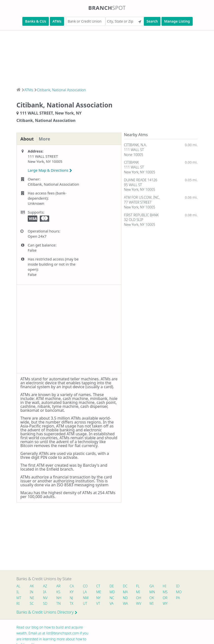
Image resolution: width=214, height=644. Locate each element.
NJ (71, 598)
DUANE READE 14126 (141, 180)
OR (165, 598)
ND (125, 598)
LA (85, 592)
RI (18, 603)
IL (18, 592)
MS (165, 592)
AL (18, 586)
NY (98, 598)
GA (152, 586)
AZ (45, 586)
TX (72, 603)
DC (125, 586)
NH (59, 598)
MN (152, 592)
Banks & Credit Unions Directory (47, 612)
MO (178, 592)
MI (138, 592)
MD (112, 592)
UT (85, 603)
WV (139, 603)
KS (58, 592)
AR (59, 586)
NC (112, 598)
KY (72, 592)
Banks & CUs (35, 21)
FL (138, 586)
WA (125, 603)
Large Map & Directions (50, 170)
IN (32, 592)
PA (178, 598)
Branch (107, 8)
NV (45, 598)
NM (85, 598)
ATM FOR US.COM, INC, (142, 197)
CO (85, 586)
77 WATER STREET (138, 202)
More (45, 139)
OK (152, 598)
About (27, 139)
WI (152, 603)
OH (139, 598)
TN (59, 603)
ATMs (57, 21)
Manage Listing (177, 21)
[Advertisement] (107, 57)
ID (178, 586)
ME (99, 592)
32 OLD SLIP (134, 220)
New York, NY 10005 (140, 172)
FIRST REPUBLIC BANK (141, 215)
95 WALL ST (133, 185)
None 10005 (134, 155)
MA (125, 592)
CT (98, 586)
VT (98, 603)
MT (19, 598)
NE (32, 598)
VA (111, 603)
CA (72, 586)
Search (152, 21)
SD (45, 603)
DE (112, 586)
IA (45, 592)
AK (32, 586)
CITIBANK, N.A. (135, 145)
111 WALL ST (134, 150)
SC (32, 603)
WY (165, 603)
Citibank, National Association (61, 90)
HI (164, 586)
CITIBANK (131, 162)
